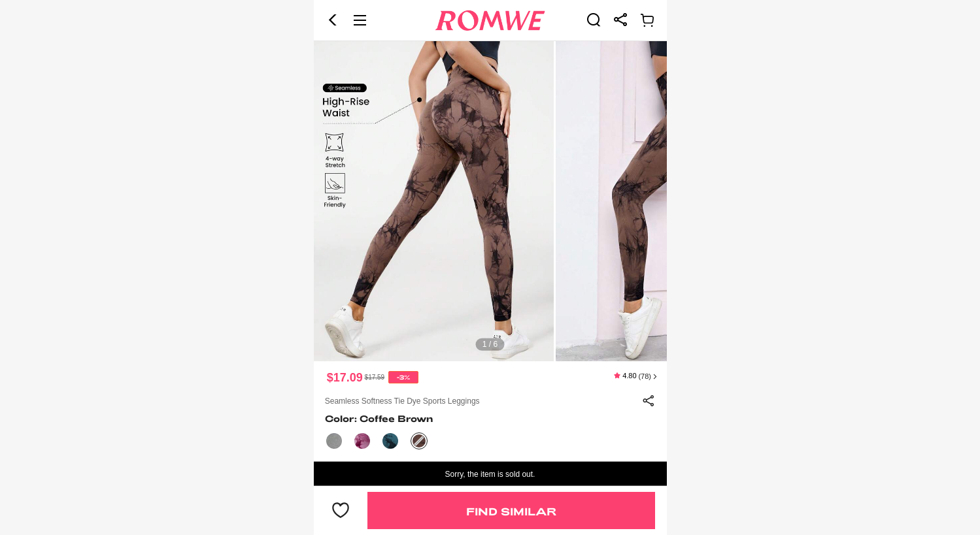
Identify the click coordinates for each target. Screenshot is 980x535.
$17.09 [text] (345, 378)
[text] (490, 201)
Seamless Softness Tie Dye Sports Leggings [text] (402, 401)
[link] (594, 20)
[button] (333, 20)
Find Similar (511, 511)
